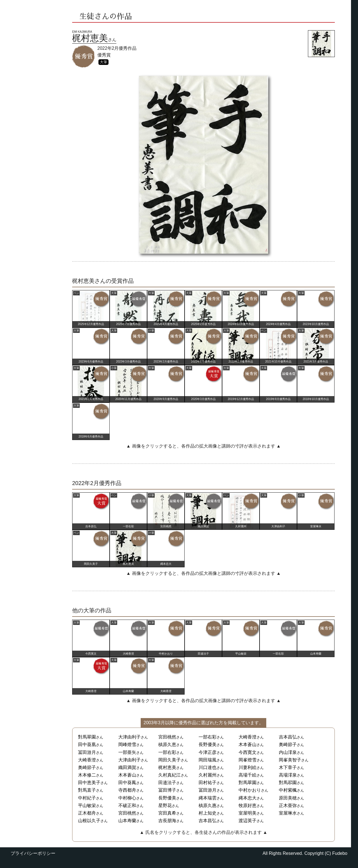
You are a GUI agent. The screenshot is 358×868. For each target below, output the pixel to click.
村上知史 (208, 813)
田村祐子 (208, 783)
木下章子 (288, 767)
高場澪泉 (288, 775)
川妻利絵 (248, 767)
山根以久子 (89, 821)
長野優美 (208, 744)
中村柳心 (127, 798)
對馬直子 (87, 790)
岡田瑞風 (208, 760)
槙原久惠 (208, 805)
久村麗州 (208, 775)
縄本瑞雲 (208, 798)
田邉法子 (167, 783)
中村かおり (250, 790)
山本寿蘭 (127, 821)
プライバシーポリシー (33, 853)
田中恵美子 (89, 783)
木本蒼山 (248, 744)
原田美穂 (288, 798)
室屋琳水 (288, 813)
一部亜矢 (127, 752)
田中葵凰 (87, 744)
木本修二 (87, 775)
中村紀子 (87, 798)
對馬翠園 (87, 737)
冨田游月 (87, 752)
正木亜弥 (288, 805)
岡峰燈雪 (127, 744)
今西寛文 (248, 752)
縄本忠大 (248, 798)
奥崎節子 (288, 744)
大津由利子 (129, 737)
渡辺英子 (248, 821)
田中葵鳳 (127, 783)
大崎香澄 (248, 737)
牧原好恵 (248, 805)
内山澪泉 (288, 752)
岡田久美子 (169, 760)
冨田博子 (167, 790)
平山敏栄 (87, 805)
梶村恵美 (167, 767)
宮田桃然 (167, 737)
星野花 (165, 805)
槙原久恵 (167, 744)
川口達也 (208, 767)
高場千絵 (248, 775)
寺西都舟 (127, 790)
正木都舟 (87, 813)
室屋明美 (248, 813)
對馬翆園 (288, 783)
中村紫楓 (288, 790)
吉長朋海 (167, 821)
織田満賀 (127, 767)
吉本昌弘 (288, 737)
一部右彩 (208, 737)
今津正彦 (208, 752)
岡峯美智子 (290, 760)
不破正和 (127, 805)
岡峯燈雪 (248, 760)
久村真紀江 (169, 775)
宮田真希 (167, 813)
